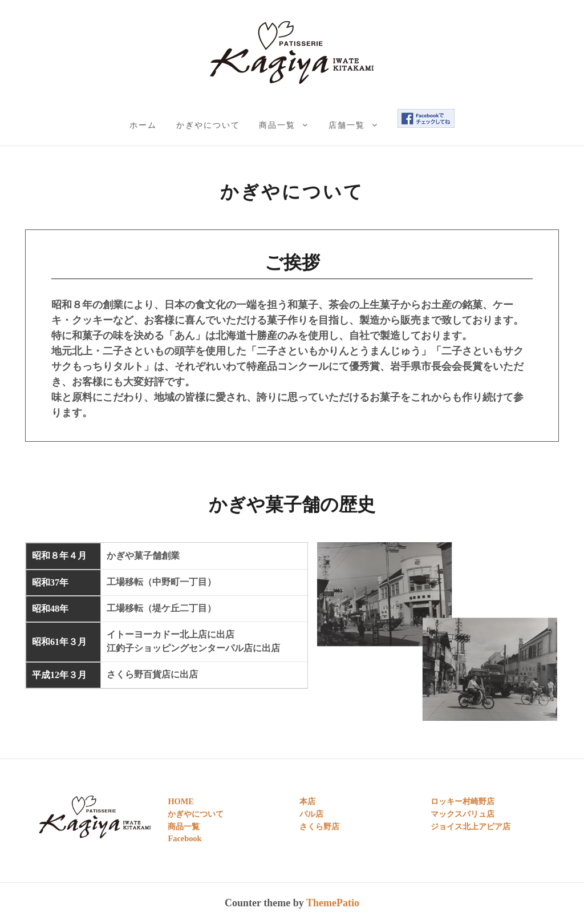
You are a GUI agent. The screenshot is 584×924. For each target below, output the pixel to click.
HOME (181, 801)
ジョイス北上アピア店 (471, 826)
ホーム (143, 125)
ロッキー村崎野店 (463, 801)
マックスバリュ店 (463, 814)
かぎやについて (208, 125)
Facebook (184, 838)
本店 (307, 801)
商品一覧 (277, 125)
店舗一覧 (347, 125)
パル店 (311, 814)
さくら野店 (319, 826)
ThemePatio (333, 903)
